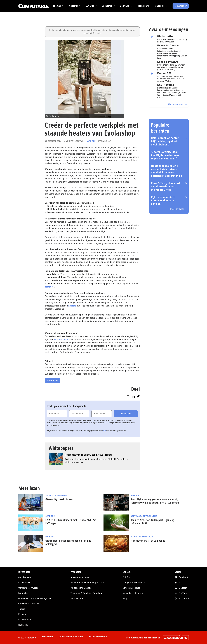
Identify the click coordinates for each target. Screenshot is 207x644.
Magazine (23, 593)
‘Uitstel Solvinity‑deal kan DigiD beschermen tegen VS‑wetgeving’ (165, 155)
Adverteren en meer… (81, 577)
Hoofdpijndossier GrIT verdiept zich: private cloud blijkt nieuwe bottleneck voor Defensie (167, 171)
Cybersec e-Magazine (29, 604)
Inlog (125, 598)
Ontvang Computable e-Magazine (35, 598)
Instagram (184, 598)
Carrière (91, 141)
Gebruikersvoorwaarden (71, 637)
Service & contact (131, 588)
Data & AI (135, 495)
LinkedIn (183, 588)
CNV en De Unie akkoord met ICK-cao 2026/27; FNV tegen (71, 522)
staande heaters (62, 340)
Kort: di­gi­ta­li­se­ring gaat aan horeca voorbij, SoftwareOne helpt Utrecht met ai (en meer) (155, 501)
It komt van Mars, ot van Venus (148, 541)
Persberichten (77, 598)
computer (50, 287)
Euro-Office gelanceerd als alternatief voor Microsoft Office (165, 186)
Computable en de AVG (134, 583)
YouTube (183, 593)
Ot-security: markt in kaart (60, 499)
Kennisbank (24, 583)
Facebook (183, 577)
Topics (22, 609)
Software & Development (144, 516)
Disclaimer (48, 637)
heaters (72, 306)
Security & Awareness (57, 495)
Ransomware (25, 620)
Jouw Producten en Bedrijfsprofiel (87, 583)
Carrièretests (25, 577)
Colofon (126, 577)
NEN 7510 (23, 625)
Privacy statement (98, 637)
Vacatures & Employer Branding (86, 593)
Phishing (23, 614)
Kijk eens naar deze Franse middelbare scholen (163, 200)
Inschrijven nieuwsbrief (134, 593)
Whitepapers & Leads (81, 588)
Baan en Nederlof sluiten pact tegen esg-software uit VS (153, 522)
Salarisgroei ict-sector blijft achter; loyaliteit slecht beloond (165, 141)
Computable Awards (28, 588)
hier (105, 431)
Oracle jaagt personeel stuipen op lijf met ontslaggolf (68, 542)
